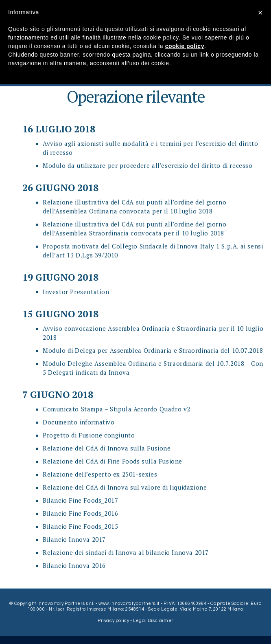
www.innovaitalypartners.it (129, 603)
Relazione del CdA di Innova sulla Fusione (107, 448)
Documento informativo (79, 422)
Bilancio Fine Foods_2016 (80, 513)
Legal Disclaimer (153, 621)
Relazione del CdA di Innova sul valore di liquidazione (125, 487)
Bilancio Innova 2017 (74, 539)
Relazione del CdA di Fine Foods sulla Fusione (113, 461)
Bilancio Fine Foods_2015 (80, 526)
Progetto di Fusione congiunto (89, 435)
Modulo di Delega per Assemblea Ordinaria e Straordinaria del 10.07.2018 (153, 350)
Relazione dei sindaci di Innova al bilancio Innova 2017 (126, 552)
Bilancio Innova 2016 (74, 565)
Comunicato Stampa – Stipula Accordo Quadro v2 (117, 409)
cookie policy (185, 46)
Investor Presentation (76, 292)
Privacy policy (114, 621)
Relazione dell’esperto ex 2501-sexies (100, 474)
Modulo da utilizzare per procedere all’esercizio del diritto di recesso (148, 165)
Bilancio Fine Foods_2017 (80, 500)
